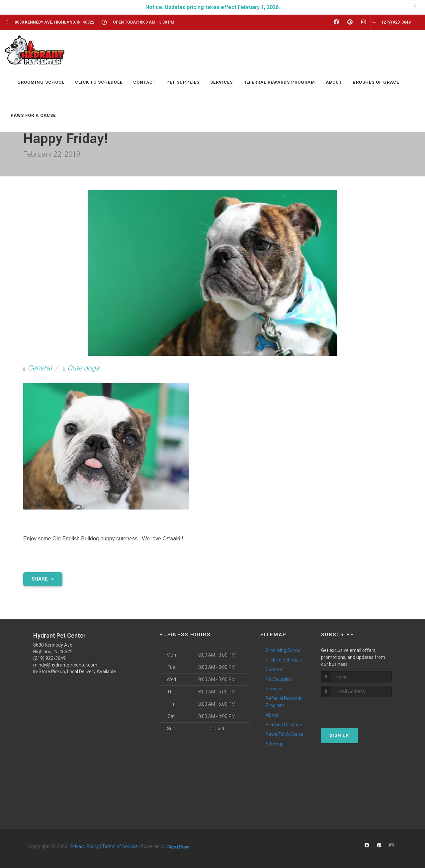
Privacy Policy (85, 846)
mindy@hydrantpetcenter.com (65, 665)
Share (43, 579)
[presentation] (356, 710)
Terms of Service (120, 846)
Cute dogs (83, 368)
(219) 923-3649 (49, 658)
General (40, 368)
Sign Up (340, 735)
